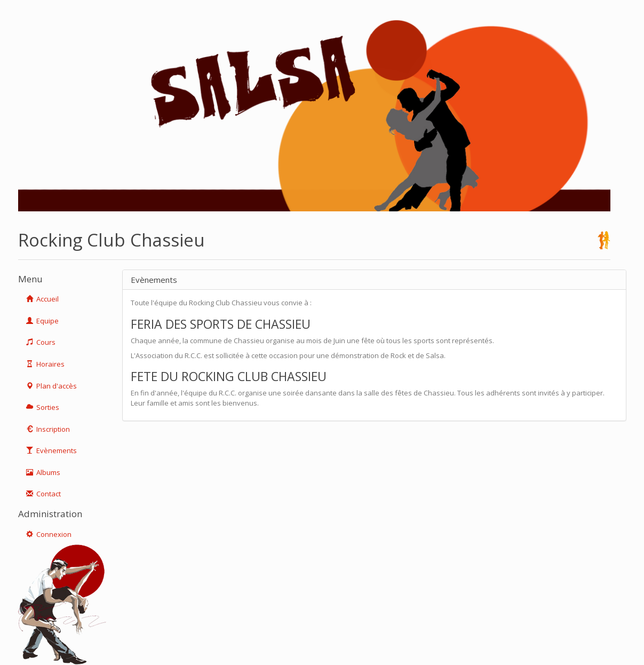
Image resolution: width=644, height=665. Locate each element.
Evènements (51, 450)
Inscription (48, 429)
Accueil (42, 299)
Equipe (42, 321)
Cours (41, 342)
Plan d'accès (51, 386)
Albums (43, 472)
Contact (43, 494)
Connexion (49, 534)
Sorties (43, 407)
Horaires (45, 364)
